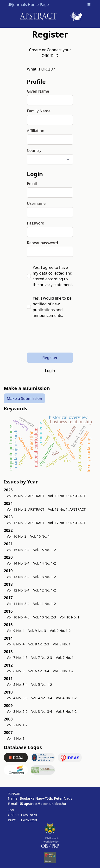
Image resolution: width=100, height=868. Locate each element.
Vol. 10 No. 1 (70, 617)
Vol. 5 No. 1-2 (42, 685)
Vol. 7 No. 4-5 (17, 658)
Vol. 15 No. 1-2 (44, 550)
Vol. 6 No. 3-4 (39, 671)
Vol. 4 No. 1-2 (66, 698)
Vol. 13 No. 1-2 (44, 577)
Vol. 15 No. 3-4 (18, 550)
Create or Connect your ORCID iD (50, 53)
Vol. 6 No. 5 (16, 671)
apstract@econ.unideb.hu (45, 804)
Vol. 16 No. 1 (40, 536)
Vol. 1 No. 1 (16, 738)
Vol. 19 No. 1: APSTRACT (67, 496)
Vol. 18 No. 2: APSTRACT (25, 509)
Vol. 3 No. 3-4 (42, 711)
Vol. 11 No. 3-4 (18, 604)
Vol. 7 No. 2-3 (42, 658)
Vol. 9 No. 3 (37, 631)
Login (50, 371)
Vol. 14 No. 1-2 (44, 563)
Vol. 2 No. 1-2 (17, 725)
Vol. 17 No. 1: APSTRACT (67, 523)
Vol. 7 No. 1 (65, 658)
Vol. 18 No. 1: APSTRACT (67, 509)
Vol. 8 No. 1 (62, 644)
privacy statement (56, 285)
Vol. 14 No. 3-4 (18, 563)
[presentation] (63, 338)
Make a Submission (24, 399)
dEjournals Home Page (28, 5)
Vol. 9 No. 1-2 (60, 631)
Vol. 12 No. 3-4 (18, 590)
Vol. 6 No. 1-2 (63, 671)
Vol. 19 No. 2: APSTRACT (25, 496)
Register (50, 358)
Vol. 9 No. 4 (16, 631)
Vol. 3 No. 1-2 (66, 711)
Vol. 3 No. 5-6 (17, 711)
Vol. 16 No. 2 (17, 536)
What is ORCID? (41, 69)
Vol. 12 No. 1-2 (44, 590)
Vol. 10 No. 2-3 (44, 617)
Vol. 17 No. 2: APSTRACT (25, 523)
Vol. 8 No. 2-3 (39, 644)
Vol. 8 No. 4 (16, 644)
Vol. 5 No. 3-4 (17, 685)
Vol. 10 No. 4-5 (18, 617)
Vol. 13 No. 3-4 (18, 577)
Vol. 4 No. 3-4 (42, 698)
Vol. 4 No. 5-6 (17, 698)
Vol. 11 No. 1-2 (44, 604)
